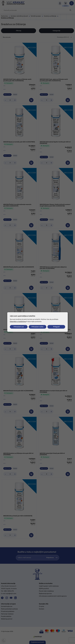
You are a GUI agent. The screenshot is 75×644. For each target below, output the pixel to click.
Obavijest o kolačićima (18, 322)
